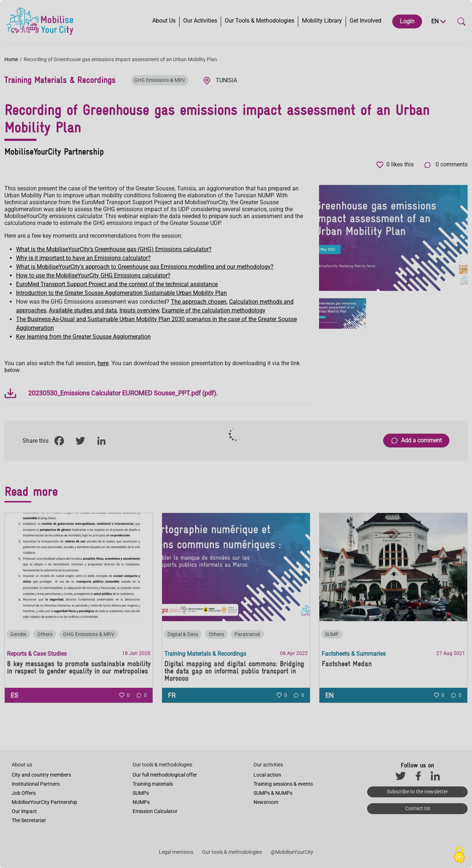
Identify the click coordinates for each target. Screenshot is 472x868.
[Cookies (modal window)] (459, 856)
